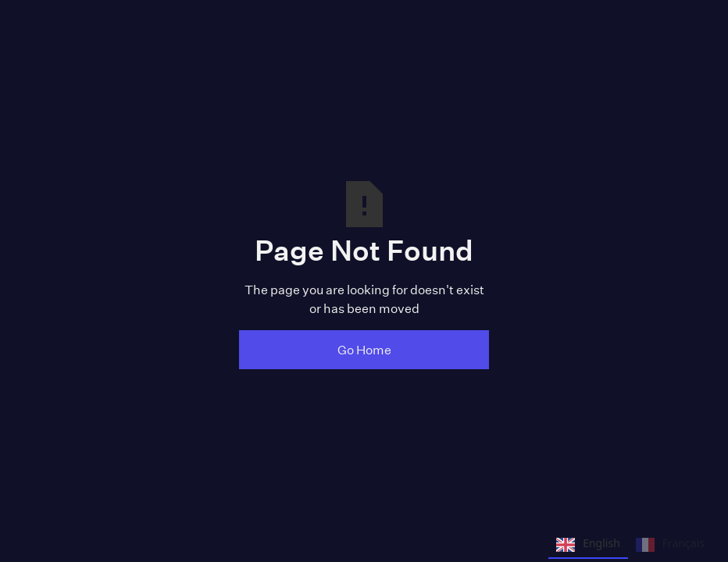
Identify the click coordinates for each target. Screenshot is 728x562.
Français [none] (670, 545)
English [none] (588, 545)
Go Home (364, 349)
